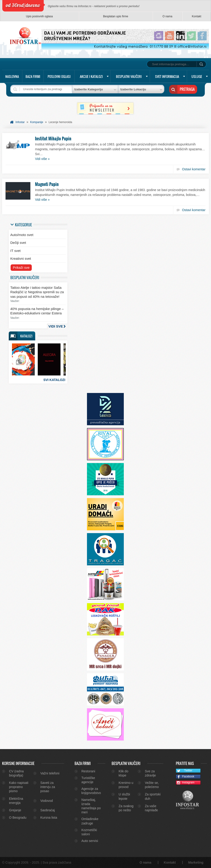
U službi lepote (124, 796)
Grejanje (15, 810)
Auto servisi (90, 841)
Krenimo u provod (126, 785)
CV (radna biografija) (16, 773)
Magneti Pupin (47, 184)
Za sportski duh (153, 796)
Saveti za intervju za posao (48, 787)
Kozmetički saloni (89, 832)
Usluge (197, 76)
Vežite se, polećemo (152, 785)
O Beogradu (18, 818)
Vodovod (47, 801)
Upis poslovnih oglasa (39, 16)
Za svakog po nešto (126, 808)
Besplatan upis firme (116, 16)
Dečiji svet (18, 243)
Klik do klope (123, 773)
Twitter (184, 771)
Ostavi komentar (194, 169)
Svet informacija (167, 76)
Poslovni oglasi (59, 76)
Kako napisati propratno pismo (19, 787)
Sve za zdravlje (150, 773)
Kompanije (37, 122)
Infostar (20, 122)
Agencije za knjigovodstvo (91, 791)
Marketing (196, 862)
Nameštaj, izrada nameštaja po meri (91, 806)
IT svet (16, 251)
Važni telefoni (50, 773)
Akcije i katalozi (91, 76)
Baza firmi (33, 76)
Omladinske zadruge (90, 821)
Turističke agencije (88, 780)
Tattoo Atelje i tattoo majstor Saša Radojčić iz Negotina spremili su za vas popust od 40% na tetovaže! (37, 292)
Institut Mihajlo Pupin (53, 139)
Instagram (185, 783)
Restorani (88, 771)
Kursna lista (49, 818)
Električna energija (16, 801)
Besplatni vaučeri (129, 76)
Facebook (185, 777)
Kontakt (197, 16)
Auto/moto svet (22, 235)
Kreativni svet (21, 258)
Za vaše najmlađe (151, 808)
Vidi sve (56, 326)
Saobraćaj (48, 810)
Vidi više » (42, 159)
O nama (167, 16)
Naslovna (12, 76)
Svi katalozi (54, 380)
